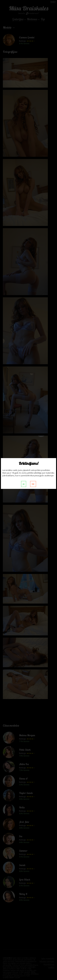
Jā (24, 484)
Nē (33, 484)
